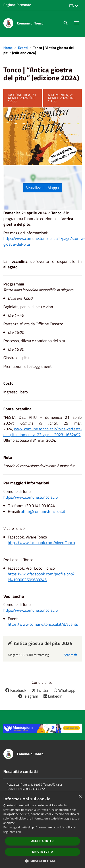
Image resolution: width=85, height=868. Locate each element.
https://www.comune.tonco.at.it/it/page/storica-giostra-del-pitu (44, 241)
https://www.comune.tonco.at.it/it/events (43, 624)
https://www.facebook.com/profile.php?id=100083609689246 (41, 577)
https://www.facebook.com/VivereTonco (41, 543)
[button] (43, 861)
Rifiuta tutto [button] (42, 852)
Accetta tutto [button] (42, 841)
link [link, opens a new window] (18, 832)
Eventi (23, 48)
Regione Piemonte (17, 5)
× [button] (80, 797)
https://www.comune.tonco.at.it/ (31, 497)
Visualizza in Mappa (42, 188)
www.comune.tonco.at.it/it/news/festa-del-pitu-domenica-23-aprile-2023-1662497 (43, 432)
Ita (74, 6)
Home (8, 48)
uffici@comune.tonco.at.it (43, 511)
